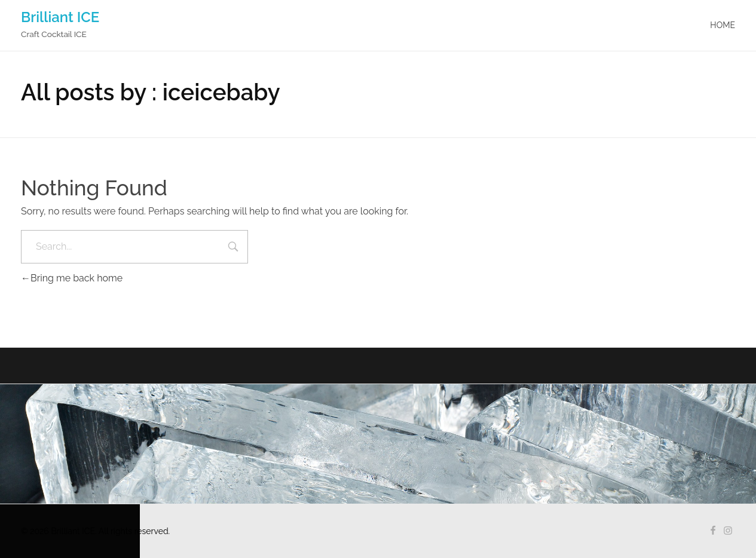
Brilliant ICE (60, 17)
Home (723, 25)
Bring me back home (72, 278)
